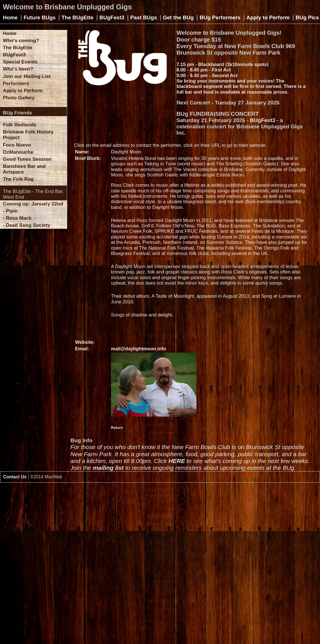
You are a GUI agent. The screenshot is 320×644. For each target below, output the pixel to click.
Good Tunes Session (27, 159)
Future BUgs (40, 18)
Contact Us (15, 477)
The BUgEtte (77, 18)
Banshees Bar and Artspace (24, 169)
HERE (177, 461)
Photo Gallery (19, 98)
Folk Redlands (20, 125)
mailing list (108, 468)
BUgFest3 (112, 18)
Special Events (20, 62)
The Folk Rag (18, 179)
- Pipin (10, 211)
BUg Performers (220, 18)
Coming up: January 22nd (33, 204)
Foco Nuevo (17, 145)
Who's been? (18, 69)
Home (10, 18)
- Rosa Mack (17, 218)
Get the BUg (178, 18)
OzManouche (18, 152)
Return (117, 428)
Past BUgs (144, 18)
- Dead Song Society (26, 225)
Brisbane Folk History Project (28, 135)
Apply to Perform (268, 18)
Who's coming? (21, 40)
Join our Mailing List (27, 76)
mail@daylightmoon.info (139, 349)
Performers (16, 83)
